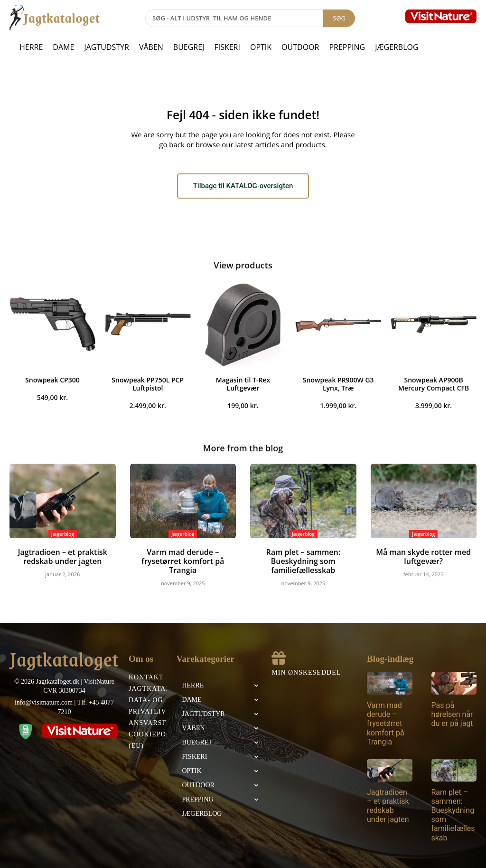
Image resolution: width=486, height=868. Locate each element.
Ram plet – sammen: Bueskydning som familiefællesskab (303, 561)
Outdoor (300, 47)
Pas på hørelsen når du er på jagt (452, 713)
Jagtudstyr (107, 47)
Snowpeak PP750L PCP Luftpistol (148, 386)
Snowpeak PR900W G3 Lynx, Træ (338, 386)
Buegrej (189, 47)
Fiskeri (227, 47)
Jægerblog (397, 47)
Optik (261, 47)
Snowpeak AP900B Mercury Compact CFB (434, 386)
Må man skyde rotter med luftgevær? (424, 557)
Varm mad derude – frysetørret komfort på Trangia (183, 557)
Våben (151, 47)
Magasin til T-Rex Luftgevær (243, 386)
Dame (63, 47)
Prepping (347, 47)
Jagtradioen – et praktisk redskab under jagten (62, 557)
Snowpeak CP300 (52, 382)
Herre (31, 47)
